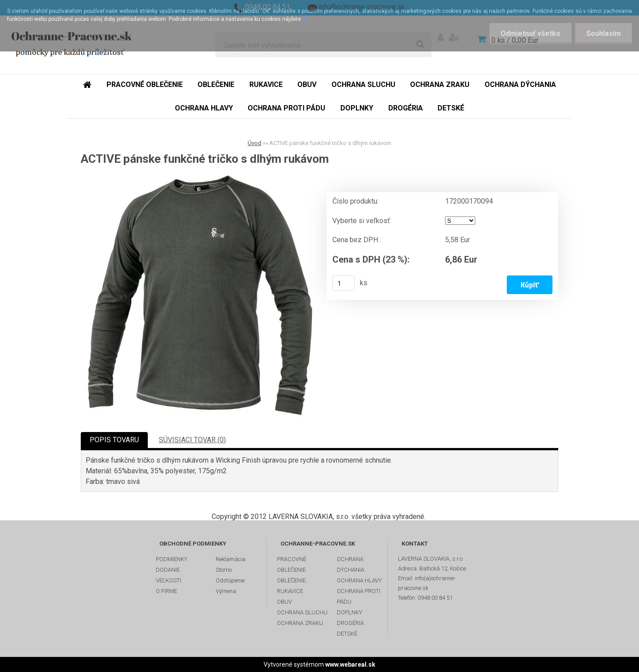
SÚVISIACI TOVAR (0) (192, 440)
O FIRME (166, 591)
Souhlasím (603, 33)
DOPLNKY (349, 612)
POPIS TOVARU (114, 440)
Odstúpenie (230, 580)
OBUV (284, 602)
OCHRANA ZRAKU (300, 623)
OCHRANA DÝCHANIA (351, 564)
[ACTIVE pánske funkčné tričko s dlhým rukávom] (200, 296)
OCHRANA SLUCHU (302, 612)
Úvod (254, 143)
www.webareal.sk (350, 664)
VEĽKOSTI (168, 580)
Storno (224, 570)
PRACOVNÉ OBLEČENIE (292, 564)
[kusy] (343, 283)
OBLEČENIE (291, 580)
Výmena (226, 591)
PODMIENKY (172, 559)
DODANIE (168, 570)
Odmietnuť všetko (531, 33)
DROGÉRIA (350, 623)
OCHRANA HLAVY (359, 580)
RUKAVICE (290, 591)
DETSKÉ (347, 634)
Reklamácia (231, 559)
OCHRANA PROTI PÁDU (359, 596)
